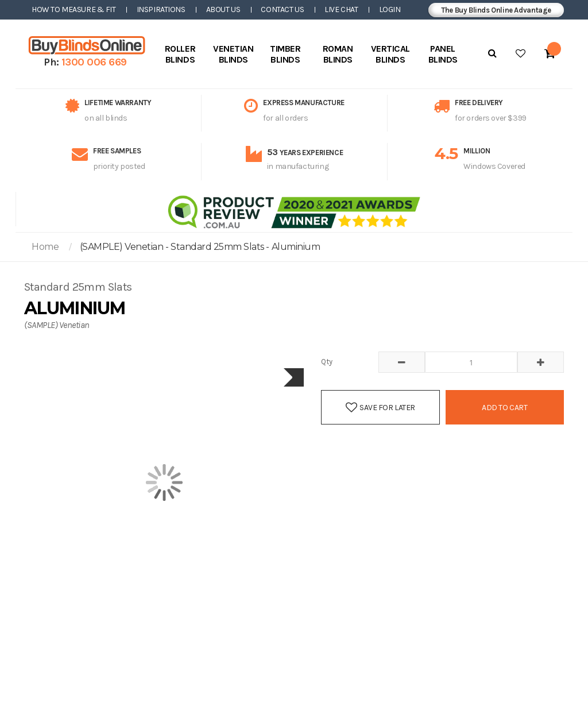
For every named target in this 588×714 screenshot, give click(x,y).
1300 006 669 (94, 62)
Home (45, 247)
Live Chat (341, 9)
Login (390, 9)
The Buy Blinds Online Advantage (496, 10)
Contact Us (282, 9)
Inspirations (161, 9)
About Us (223, 9)
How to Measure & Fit (74, 9)
